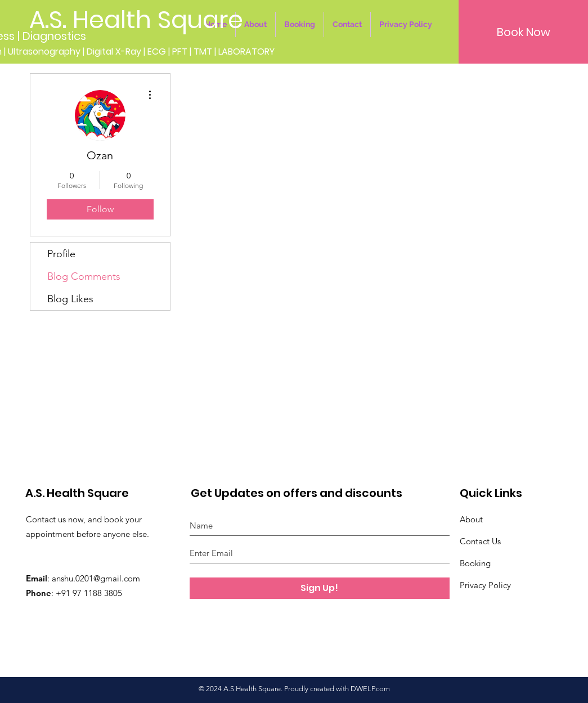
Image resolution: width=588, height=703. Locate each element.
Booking (475, 563)
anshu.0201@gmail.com (96, 578)
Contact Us (480, 541)
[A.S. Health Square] (136, 20)
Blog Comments (84, 276)
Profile (61, 254)
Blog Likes (70, 299)
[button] (523, 32)
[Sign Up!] (320, 588)
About (471, 519)
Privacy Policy (485, 585)
